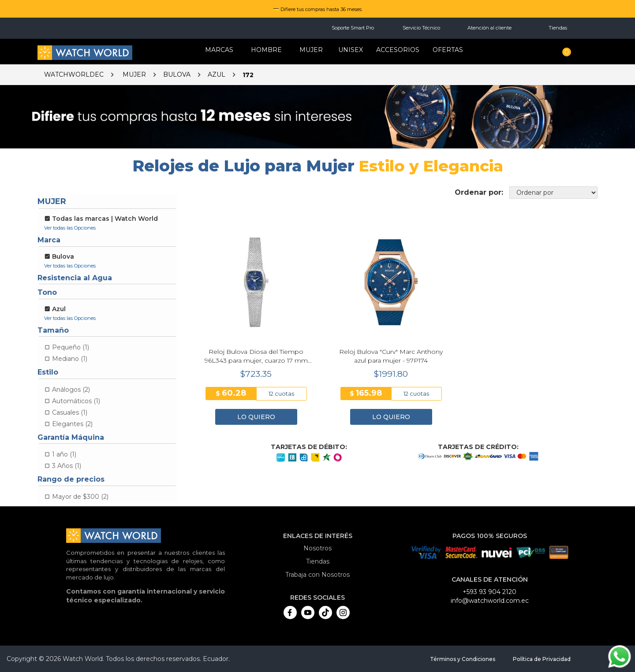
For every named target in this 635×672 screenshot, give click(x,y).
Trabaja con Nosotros (317, 575)
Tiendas (558, 28)
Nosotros (317, 548)
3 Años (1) (67, 466)
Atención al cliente (489, 28)
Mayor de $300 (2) (80, 497)
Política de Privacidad (542, 659)
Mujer (134, 74)
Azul (217, 74)
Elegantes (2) (72, 424)
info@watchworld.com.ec (490, 601)
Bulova (177, 74)
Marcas (219, 50)
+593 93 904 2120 (489, 592)
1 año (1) (64, 454)
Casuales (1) (70, 412)
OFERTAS (448, 50)
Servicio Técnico (421, 28)
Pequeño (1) (71, 347)
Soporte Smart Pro (353, 28)
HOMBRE (266, 50)
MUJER (311, 50)
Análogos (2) (71, 390)
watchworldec (74, 74)
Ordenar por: (479, 192)
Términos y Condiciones (463, 659)
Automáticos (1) (76, 401)
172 (248, 75)
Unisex (351, 50)
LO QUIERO (256, 417)
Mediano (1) (70, 359)
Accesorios (398, 50)
